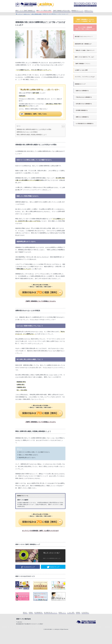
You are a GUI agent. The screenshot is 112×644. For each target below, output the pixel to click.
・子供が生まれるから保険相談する (83, 97)
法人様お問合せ (85, 613)
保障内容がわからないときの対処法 (27, 132)
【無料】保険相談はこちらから (85, 20)
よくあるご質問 (71, 613)
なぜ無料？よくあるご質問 (81, 70)
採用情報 (78, 613)
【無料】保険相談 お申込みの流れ (61, 11)
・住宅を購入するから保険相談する (83, 104)
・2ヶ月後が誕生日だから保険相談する (84, 124)
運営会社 (25, 613)
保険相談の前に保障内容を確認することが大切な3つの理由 (34, 129)
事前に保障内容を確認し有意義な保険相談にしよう (32, 135)
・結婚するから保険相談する (82, 91)
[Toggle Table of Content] (62, 126)
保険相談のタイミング (77, 11)
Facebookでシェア (28, 567)
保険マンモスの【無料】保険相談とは (25, 11)
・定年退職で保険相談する (81, 110)
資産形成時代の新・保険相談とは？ (83, 44)
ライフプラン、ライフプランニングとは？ (85, 77)
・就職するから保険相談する (82, 117)
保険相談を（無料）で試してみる (33, 114)
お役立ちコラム (88, 11)
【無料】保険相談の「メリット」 (83, 64)
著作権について (62, 613)
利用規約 (31, 613)
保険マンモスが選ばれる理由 (44, 11)
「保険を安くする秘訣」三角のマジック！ (85, 50)
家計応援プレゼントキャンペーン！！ (84, 37)
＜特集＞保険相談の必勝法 (36, 14)
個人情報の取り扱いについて (50, 613)
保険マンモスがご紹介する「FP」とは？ (84, 57)
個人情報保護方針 (38, 613)
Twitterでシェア (53, 567)
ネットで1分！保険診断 (85, 28)
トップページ (20, 14)
